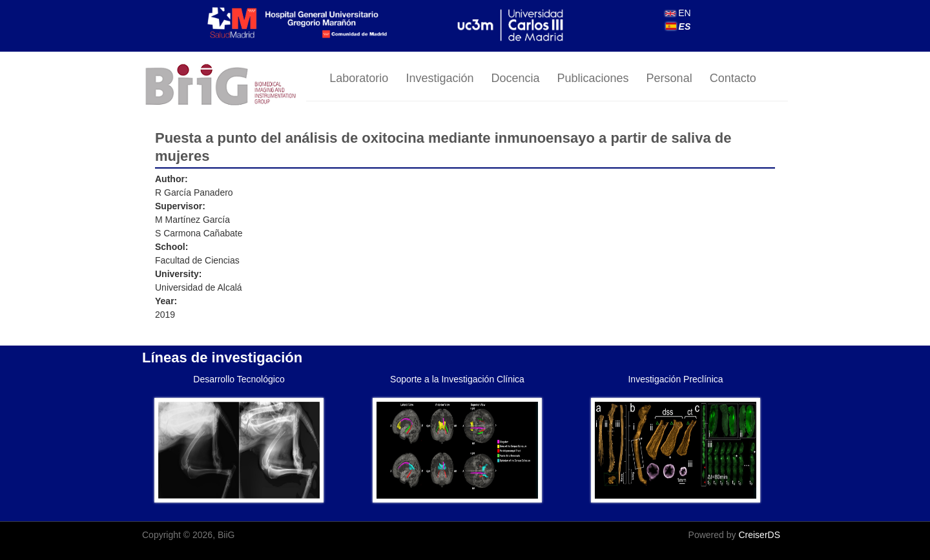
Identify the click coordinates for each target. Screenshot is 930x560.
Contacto (733, 78)
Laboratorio (359, 78)
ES (678, 26)
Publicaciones (593, 78)
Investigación (439, 78)
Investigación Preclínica (675, 379)
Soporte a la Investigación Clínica (457, 379)
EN (678, 13)
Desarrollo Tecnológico (239, 379)
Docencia (515, 78)
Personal (669, 78)
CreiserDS (759, 535)
